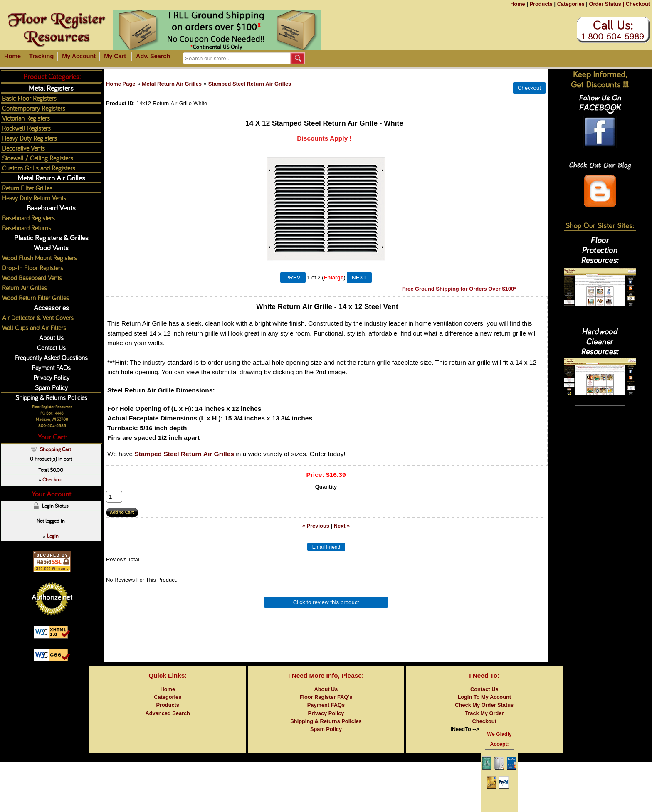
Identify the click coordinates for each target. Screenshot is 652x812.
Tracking (41, 56)
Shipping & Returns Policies (51, 397)
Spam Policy (51, 387)
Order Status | (606, 4)
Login (53, 536)
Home (518, 4)
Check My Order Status (484, 705)
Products (541, 4)
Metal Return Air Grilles (172, 84)
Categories (571, 4)
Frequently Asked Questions (51, 357)
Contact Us (51, 347)
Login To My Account (484, 697)
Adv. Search (153, 56)
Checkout (638, 4)
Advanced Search (168, 713)
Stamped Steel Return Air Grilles (250, 84)
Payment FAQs (51, 367)
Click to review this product (326, 602)
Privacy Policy (51, 377)
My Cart (115, 56)
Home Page (121, 84)
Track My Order (484, 713)
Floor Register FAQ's (326, 697)
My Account (79, 56)
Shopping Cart (56, 449)
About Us (51, 337)
